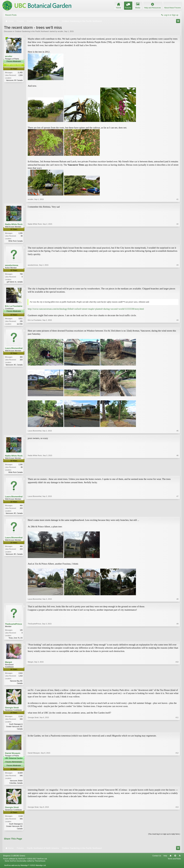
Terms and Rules (174, 862)
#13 (177, 831)
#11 (177, 731)
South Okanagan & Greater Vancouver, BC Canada (14, 729)
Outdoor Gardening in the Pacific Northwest (32, 31)
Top (175, 859)
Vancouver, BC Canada (14, 80)
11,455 (20, 73)
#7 (177, 514)
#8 (177, 601)
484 (21, 358)
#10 (177, 685)
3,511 (21, 319)
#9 (177, 639)
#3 (177, 282)
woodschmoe (12, 265)
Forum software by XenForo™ (25, 862)
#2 (177, 240)
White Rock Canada (15, 241)
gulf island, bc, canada (15, 282)
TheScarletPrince (13, 626)
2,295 (21, 233)
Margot (8, 664)
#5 (177, 432)
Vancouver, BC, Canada (14, 366)
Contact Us (157, 859)
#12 (177, 785)
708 (21, 274)
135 (21, 632)
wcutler (61, 31)
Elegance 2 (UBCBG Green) (14, 859)
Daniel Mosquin (13, 756)
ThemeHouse (40, 864)
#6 (177, 473)
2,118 (21, 718)
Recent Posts (11, 15)
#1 (177, 199)
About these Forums (172, 8)
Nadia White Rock (14, 224)
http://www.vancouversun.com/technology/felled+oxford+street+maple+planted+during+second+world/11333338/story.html (86, 309)
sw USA (20, 325)
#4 (177, 324)
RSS (180, 859)
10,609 (20, 775)
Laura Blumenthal (14, 349)
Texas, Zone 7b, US (16, 639)
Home (171, 859)
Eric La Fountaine (14, 307)
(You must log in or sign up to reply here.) (164, 837)
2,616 (21, 675)
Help (165, 859)
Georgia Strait (12, 710)
